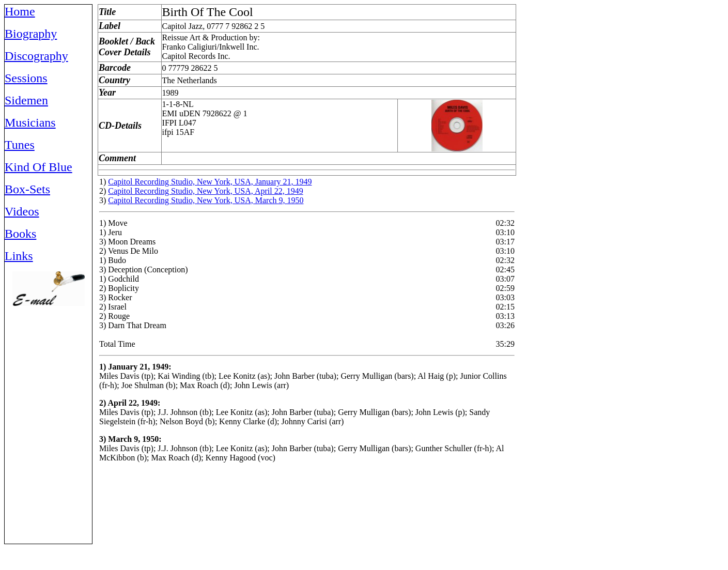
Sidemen (26, 100)
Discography (36, 56)
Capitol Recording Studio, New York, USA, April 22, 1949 (205, 191)
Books (20, 234)
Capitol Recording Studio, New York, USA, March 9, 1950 (206, 200)
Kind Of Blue (38, 167)
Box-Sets (27, 189)
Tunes (20, 145)
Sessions (26, 78)
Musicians (30, 122)
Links (19, 256)
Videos (22, 211)
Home (20, 11)
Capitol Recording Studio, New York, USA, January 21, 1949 (210, 182)
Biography (31, 34)
